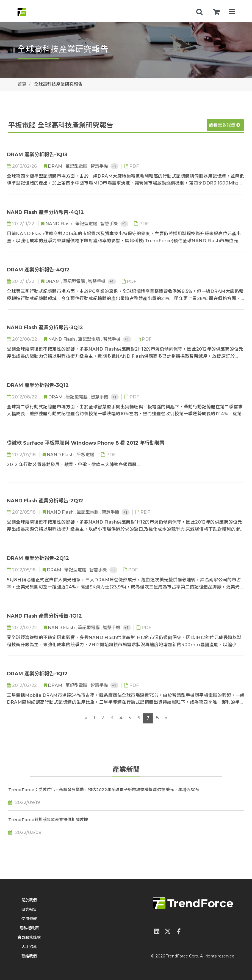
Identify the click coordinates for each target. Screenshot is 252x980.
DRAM (56, 166)
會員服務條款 (29, 937)
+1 (114, 166)
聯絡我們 (29, 956)
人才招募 (29, 947)
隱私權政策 (29, 928)
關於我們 (29, 900)
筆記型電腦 (77, 166)
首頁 (22, 84)
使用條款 (29, 919)
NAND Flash (59, 224)
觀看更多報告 (225, 125)
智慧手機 (100, 166)
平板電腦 (86, 455)
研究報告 (29, 909)
